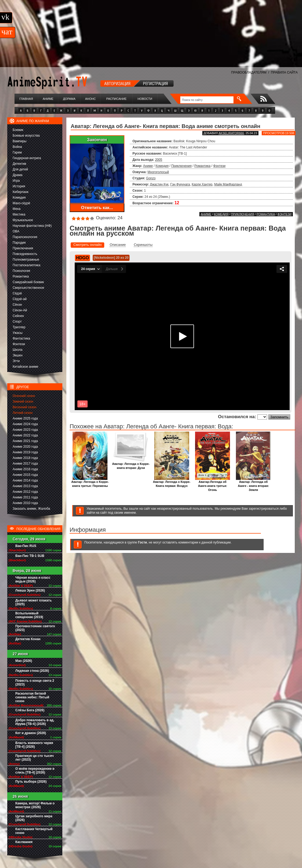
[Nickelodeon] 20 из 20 (111, 258)
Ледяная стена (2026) (32, 671)
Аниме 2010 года (25, 503)
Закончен (97, 140)
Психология (21, 271)
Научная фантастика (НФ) (32, 226)
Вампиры (19, 141)
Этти (16, 361)
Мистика (19, 214)
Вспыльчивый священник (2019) (29, 615)
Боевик (18, 130)
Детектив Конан (28, 639)
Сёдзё (17, 293)
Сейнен (18, 316)
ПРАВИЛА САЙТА (284, 72)
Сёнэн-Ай (20, 310)
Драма (17, 175)
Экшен (18, 355)
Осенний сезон (24, 396)
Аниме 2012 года (25, 492)
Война (17, 147)
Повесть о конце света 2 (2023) (35, 683)
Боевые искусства (26, 136)
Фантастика (21, 338)
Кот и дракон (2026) (31, 733)
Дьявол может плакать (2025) (34, 602)
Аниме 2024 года (25, 424)
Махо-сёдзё (21, 203)
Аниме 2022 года (25, 435)
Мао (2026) (24, 661)
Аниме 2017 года (25, 464)
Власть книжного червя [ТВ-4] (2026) (34, 745)
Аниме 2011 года (25, 497)
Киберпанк (21, 192)
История (19, 186)
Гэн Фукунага (180, 184)
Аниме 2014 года (25, 480)
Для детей (20, 169)
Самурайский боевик (28, 282)
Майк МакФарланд (228, 184)
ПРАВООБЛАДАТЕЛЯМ (249, 72)
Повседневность (25, 254)
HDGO (82, 258)
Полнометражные (26, 260)
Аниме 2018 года (25, 458)
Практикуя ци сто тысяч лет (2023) (35, 758)
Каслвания (24, 842)
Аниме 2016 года (25, 469)
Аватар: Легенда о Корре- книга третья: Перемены (90, 482)
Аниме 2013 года (25, 486)
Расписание (117, 99)
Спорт (17, 322)
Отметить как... (97, 208)
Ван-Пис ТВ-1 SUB (30, 556)
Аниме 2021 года (25, 441)
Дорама (69, 99)
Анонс (91, 99)
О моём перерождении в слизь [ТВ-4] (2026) (35, 771)
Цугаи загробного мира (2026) (34, 818)
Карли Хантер (202, 184)
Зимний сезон (23, 402)
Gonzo (151, 178)
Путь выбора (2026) (31, 782)
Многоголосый (158, 172)
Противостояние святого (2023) (35, 628)
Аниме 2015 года (25, 475)
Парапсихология (25, 237)
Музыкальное (23, 220)
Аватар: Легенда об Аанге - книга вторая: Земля (253, 484)
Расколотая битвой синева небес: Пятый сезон (32, 697)
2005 (159, 160)
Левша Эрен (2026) (30, 590)
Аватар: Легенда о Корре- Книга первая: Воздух (172, 482)
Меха (17, 209)
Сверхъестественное (28, 288)
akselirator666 (231, 133)
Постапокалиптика (26, 265)
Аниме (48, 99)
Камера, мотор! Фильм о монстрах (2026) (35, 805)
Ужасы (18, 333)
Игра (16, 181)
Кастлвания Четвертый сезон (34, 831)
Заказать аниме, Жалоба (31, 509)
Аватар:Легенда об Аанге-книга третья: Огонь (213, 484)
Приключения (23, 248)
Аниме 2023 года (25, 430)
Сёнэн (17, 305)
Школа (17, 350)
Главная (26, 99)
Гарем (17, 152)
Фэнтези (19, 344)
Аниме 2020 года (25, 447)
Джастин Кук (159, 184)
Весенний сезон (24, 407)
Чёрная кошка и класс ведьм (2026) (33, 579)
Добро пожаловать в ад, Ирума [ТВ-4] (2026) (35, 722)
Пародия (19, 243)
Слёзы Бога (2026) (30, 710)
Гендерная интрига (27, 158)
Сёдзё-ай (20, 299)
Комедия (19, 198)
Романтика (21, 276)
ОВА (16, 231)
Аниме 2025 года (25, 418)
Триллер (19, 327)
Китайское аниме (25, 367)
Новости (145, 99)
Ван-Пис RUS (26, 546)
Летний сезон (23, 413)
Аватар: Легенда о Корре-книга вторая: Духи (131, 464)
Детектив (19, 164)
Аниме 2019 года (25, 452)
